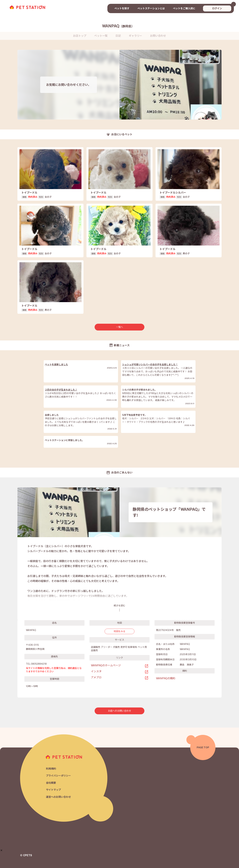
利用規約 (51, 769)
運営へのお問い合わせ (58, 797)
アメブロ (96, 677)
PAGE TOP (203, 747)
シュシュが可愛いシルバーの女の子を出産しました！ (150, 365)
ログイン (217, 8)
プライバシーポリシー (58, 776)
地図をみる (119, 631)
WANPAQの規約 (166, 678)
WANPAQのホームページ (106, 665)
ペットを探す (122, 8)
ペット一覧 (101, 36)
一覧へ (119, 327)
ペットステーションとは (151, 8)
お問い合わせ (158, 36)
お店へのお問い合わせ (119, 711)
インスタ (96, 671)
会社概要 (51, 783)
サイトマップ (53, 790)
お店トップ (80, 36)
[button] (1, 850)
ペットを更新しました (56, 365)
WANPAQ (118, 26)
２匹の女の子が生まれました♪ (61, 390)
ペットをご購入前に (184, 8)
